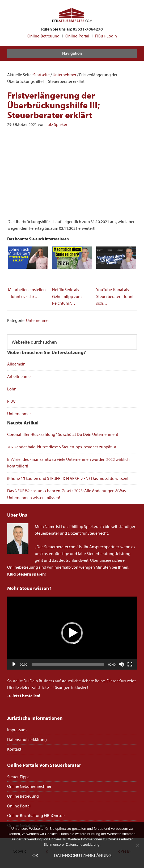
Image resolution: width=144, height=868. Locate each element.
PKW (11, 401)
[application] (72, 633)
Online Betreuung (23, 796)
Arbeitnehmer (20, 376)
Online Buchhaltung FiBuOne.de (36, 815)
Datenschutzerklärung (27, 739)
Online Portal (19, 806)
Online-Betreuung (43, 36)
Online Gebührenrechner (29, 786)
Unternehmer (38, 320)
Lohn (12, 389)
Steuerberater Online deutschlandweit (72, 16)
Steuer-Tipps (18, 777)
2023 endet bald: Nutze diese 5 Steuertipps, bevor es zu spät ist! (62, 447)
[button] (72, 633)
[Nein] (137, 845)
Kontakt (14, 749)
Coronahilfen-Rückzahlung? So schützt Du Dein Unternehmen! (63, 434)
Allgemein (16, 364)
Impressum (17, 730)
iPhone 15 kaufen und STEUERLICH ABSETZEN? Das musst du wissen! (68, 478)
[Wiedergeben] (14, 664)
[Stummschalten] (121, 664)
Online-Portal (77, 36)
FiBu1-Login (106, 36)
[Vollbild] (130, 664)
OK (35, 856)
